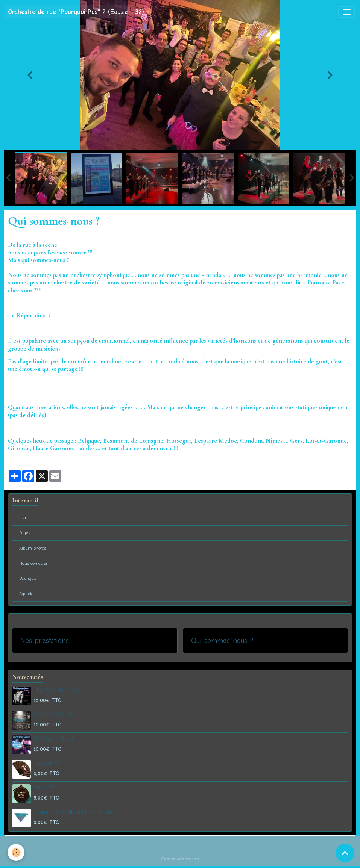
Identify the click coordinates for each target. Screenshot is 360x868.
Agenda (26, 594)
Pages (25, 533)
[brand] (76, 12)
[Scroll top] (345, 853)
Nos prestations (45, 640)
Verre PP (44, 788)
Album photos (33, 548)
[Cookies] (16, 852)
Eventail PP (47, 763)
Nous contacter (34, 563)
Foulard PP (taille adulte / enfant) (75, 812)
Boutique (28, 578)
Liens (24, 518)
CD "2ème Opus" (54, 739)
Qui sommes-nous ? (222, 640)
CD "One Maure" (54, 714)
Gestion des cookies (180, 859)
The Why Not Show (57, 690)
